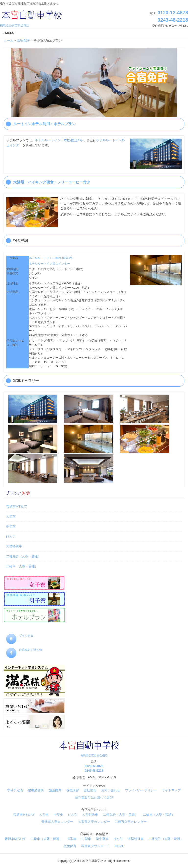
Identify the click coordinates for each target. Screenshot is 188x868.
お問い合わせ (111, 790)
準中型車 (102, 839)
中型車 (11, 526)
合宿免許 (23, 40)
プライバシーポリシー (141, 790)
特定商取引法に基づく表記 (94, 798)
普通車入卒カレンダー (57, 822)
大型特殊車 (14, 546)
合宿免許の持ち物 (24, 650)
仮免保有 (70, 846)
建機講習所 (36, 790)
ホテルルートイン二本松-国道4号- (51, 258)
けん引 (11, 536)
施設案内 (55, 790)
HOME (120, 846)
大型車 (11, 517)
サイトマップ (171, 790)
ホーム (8, 40)
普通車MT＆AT (17, 507)
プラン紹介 (20, 636)
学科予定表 (15, 790)
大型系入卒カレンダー (94, 822)
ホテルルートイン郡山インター (49, 264)
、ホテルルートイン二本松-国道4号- (58, 140)
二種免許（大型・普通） (24, 556)
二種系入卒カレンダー (131, 822)
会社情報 (90, 790)
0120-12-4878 (172, 13)
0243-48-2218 (173, 20)
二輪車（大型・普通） (22, 566)
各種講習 (72, 790)
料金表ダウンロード (96, 846)
